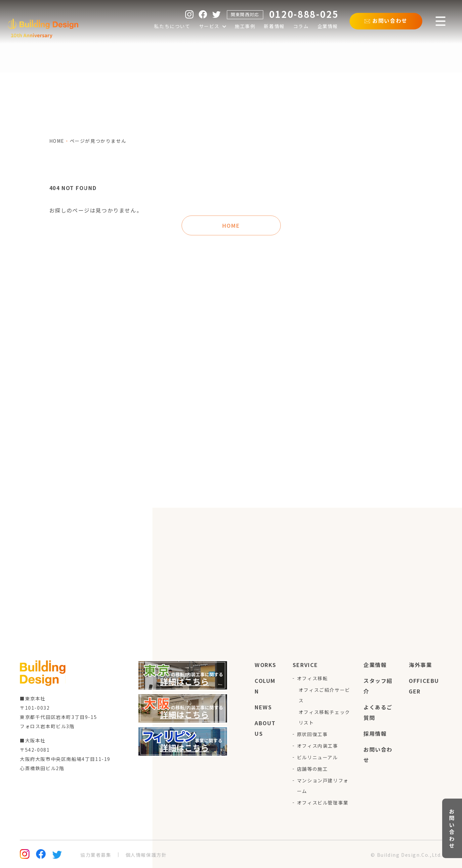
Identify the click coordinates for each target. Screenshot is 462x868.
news (263, 707)
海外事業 (420, 665)
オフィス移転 (313, 678)
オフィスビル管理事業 (323, 803)
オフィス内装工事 (318, 746)
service (305, 665)
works (266, 665)
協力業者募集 (96, 855)
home (57, 141)
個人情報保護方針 (146, 855)
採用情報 (375, 733)
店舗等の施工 (313, 769)
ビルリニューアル (317, 757)
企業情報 (375, 665)
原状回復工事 (313, 734)
